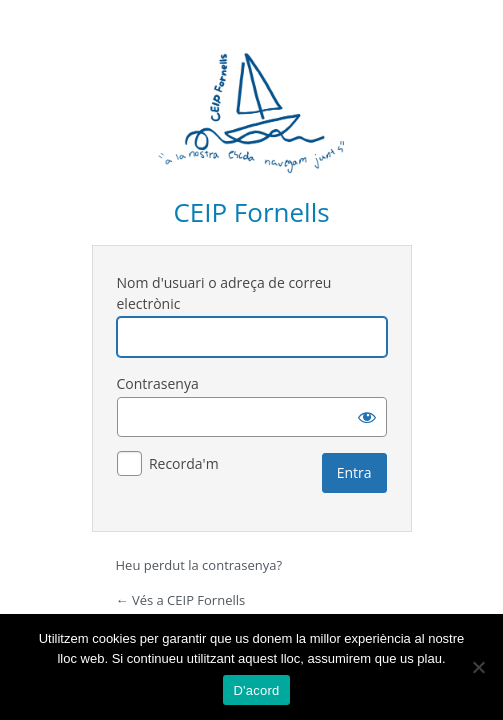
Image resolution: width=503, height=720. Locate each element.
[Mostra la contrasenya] (367, 417)
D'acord (256, 690)
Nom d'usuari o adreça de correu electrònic (224, 293)
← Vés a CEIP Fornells (181, 600)
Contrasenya (158, 383)
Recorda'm (184, 463)
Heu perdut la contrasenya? (199, 565)
